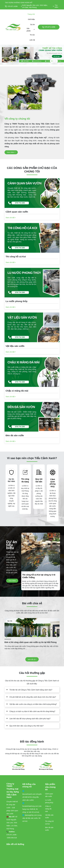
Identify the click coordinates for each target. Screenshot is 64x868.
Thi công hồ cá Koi (49, 822)
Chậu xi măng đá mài (48, 809)
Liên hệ (32, 40)
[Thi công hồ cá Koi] (32, 257)
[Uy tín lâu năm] (11, 472)
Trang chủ (31, 14)
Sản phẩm (31, 30)
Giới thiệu (31, 19)
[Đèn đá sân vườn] (32, 436)
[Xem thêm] (11, 152)
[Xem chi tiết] (11, 218)
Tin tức (32, 35)
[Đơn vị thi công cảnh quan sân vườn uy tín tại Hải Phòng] (32, 627)
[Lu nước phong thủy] (32, 302)
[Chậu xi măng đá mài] (32, 391)
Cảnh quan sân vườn (49, 795)
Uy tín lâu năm (11, 480)
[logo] (13, 27)
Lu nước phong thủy (49, 801)
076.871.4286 (11, 6)
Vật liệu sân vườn (49, 816)
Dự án (33, 24)
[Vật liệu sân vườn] (32, 347)
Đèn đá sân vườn (49, 829)
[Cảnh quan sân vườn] (32, 212)
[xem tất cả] (32, 659)
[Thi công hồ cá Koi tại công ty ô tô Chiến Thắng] (41, 581)
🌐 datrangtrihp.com (30, 815)
